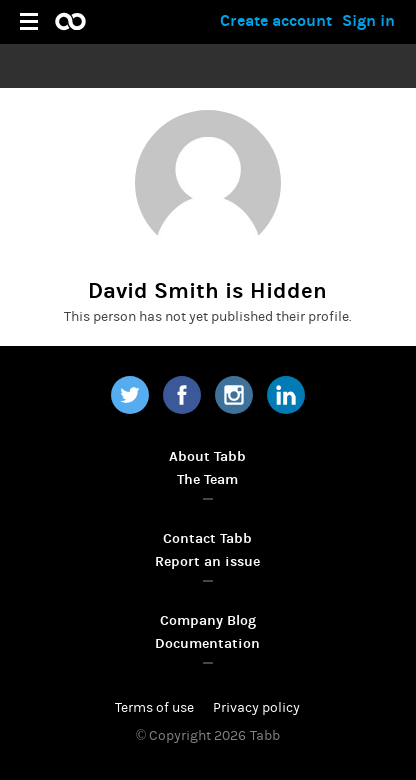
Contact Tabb (207, 538)
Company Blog (208, 620)
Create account (276, 20)
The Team (207, 479)
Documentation (207, 643)
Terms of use (154, 708)
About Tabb (207, 456)
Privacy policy (256, 708)
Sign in (368, 20)
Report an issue (207, 561)
